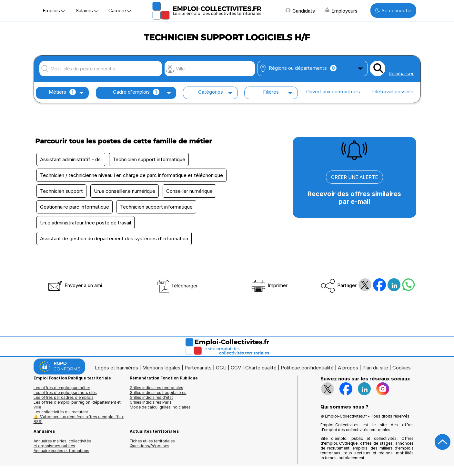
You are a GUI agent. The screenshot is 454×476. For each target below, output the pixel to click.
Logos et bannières (116, 368)
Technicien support (61, 191)
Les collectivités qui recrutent (61, 412)
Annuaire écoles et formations (61, 451)
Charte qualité (261, 368)
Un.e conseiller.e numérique (125, 191)
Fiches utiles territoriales (152, 441)
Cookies (402, 368)
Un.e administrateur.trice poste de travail (86, 223)
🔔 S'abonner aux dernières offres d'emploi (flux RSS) (79, 419)
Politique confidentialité (307, 368)
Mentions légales (161, 368)
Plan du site (375, 368)
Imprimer (269, 285)
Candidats (300, 11)
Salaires (86, 10)
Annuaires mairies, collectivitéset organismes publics (62, 443)
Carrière (120, 10)
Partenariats (198, 368)
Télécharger (177, 286)
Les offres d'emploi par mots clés (65, 393)
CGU (221, 368)
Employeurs (341, 11)
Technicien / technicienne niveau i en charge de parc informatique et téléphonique (131, 175)
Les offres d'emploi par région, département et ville (77, 405)
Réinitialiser (401, 73)
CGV (236, 368)
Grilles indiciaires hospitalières (158, 393)
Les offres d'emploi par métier (62, 388)
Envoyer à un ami (75, 285)
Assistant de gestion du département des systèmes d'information (114, 238)
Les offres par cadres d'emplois (64, 397)
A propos (348, 368)
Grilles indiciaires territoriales (156, 388)
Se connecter (393, 10)
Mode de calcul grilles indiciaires (160, 407)
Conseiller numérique (189, 191)
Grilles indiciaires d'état (151, 397)
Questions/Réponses (150, 446)
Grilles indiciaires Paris (151, 402)
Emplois (54, 10)
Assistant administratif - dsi (71, 159)
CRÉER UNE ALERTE (354, 177)
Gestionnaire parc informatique (75, 207)
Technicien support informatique (149, 159)
